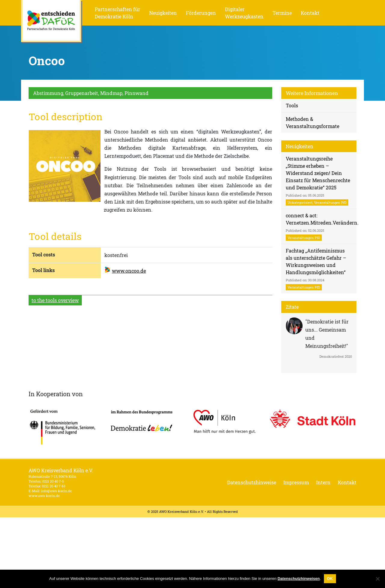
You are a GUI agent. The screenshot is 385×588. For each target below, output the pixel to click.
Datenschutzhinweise (252, 482)
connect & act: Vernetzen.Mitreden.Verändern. (321, 227)
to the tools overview (55, 300)
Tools (292, 105)
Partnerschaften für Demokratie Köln (117, 13)
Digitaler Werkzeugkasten (244, 13)
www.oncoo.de (129, 271)
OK (330, 579)
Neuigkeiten (163, 13)
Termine (282, 13)
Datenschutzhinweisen (299, 579)
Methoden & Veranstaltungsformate (313, 122)
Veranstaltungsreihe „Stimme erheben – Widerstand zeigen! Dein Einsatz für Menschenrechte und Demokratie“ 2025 (318, 181)
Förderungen (201, 13)
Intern (323, 482)
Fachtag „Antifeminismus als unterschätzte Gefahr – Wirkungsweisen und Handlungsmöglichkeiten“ (316, 269)
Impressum (296, 482)
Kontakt (310, 13)
